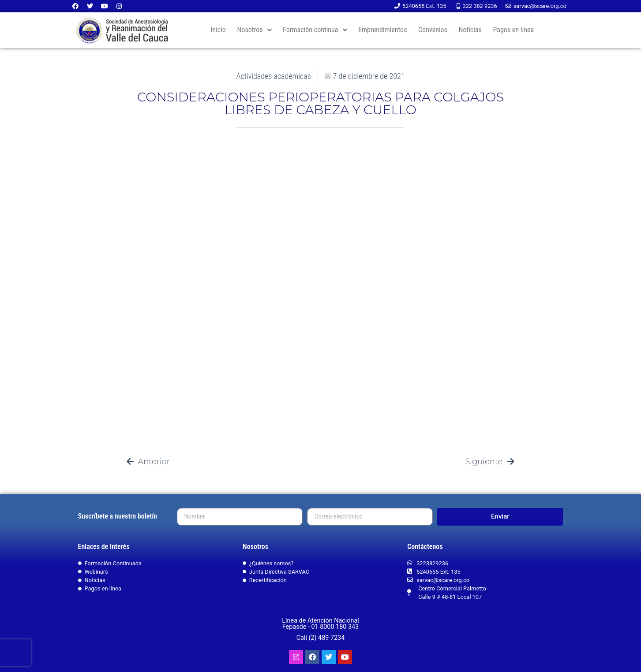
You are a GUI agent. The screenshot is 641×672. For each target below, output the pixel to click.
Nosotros (254, 30)
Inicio (218, 30)
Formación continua (315, 30)
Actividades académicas (274, 76)
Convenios (433, 30)
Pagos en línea (513, 30)
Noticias (470, 30)
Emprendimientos (382, 30)
